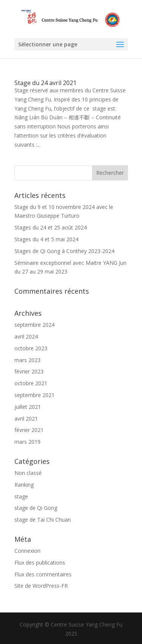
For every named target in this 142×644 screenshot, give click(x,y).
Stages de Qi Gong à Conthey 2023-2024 (64, 251)
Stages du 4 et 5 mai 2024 (46, 239)
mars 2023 (27, 360)
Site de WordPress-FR (41, 586)
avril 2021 (26, 419)
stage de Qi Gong (36, 508)
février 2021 (29, 430)
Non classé (28, 473)
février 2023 (29, 371)
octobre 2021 (31, 383)
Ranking (24, 485)
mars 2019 (27, 442)
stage (21, 496)
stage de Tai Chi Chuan (43, 520)
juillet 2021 (28, 407)
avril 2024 (26, 336)
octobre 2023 (31, 348)
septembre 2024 (34, 325)
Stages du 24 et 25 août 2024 (51, 227)
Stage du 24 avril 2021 (45, 83)
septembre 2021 (34, 395)
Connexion (27, 551)
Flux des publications (40, 563)
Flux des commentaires (43, 574)
